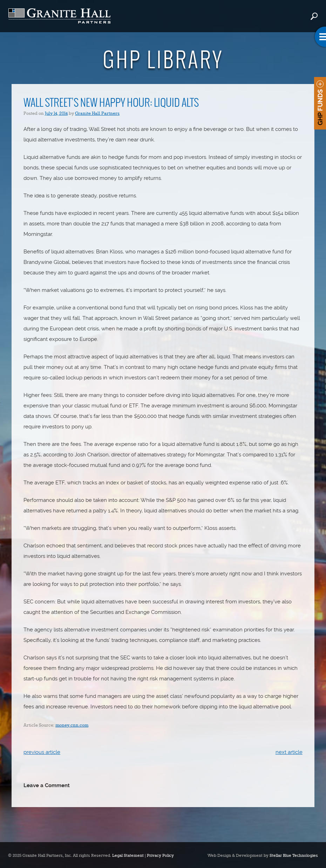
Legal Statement (128, 856)
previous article (42, 752)
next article (289, 752)
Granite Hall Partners (97, 114)
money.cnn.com (72, 725)
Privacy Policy (160, 856)
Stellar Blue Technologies (294, 856)
